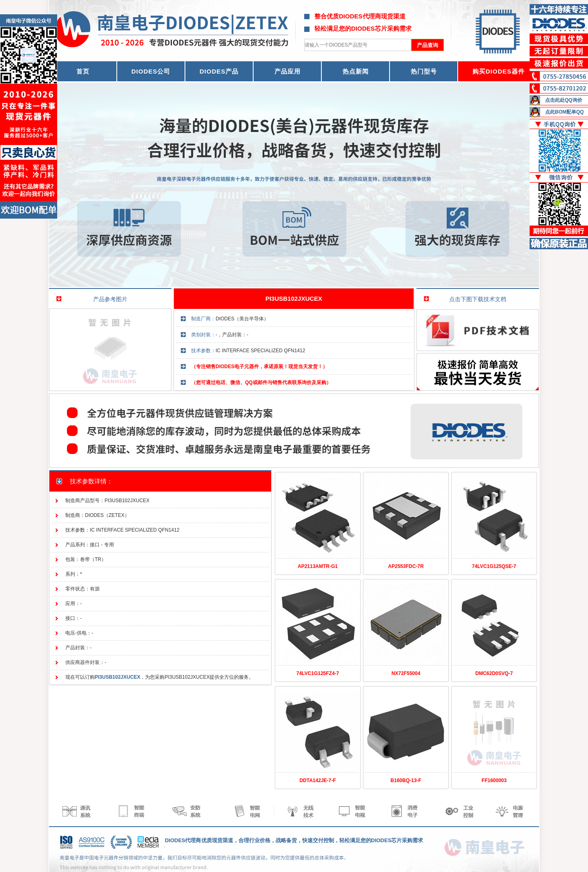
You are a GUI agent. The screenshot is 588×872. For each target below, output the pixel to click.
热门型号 (424, 71)
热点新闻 (356, 71)
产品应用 (287, 71)
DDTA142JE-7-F (317, 780)
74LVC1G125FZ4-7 (318, 673)
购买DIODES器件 (499, 71)
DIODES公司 (151, 71)
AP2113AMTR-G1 (318, 566)
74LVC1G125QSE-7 (494, 566)
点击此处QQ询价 (564, 100)
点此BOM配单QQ (565, 112)
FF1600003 (494, 780)
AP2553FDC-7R (406, 566)
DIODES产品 (219, 71)
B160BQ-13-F (406, 780)
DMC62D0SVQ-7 (494, 673)
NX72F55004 (406, 673)
